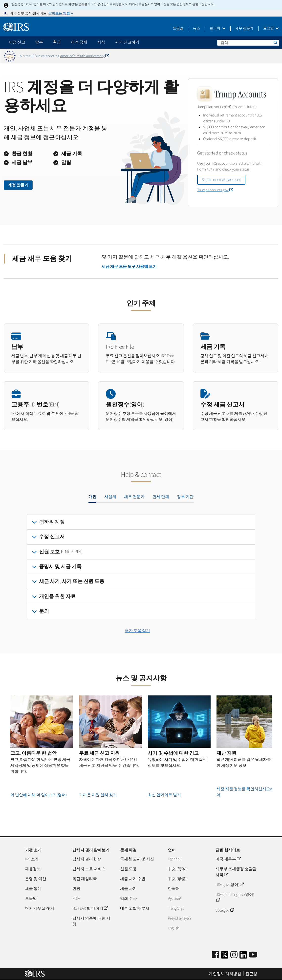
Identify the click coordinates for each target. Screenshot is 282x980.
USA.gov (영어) (230, 885)
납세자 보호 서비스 (89, 869)
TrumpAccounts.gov (215, 190)
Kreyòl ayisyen (179, 918)
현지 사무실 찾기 (40, 908)
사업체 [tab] (110, 497)
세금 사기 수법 (133, 879)
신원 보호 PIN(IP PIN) (61, 552)
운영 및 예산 (36, 879)
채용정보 (33, 869)
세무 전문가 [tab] (134, 497)
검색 (275, 42)
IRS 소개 (32, 859)
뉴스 (196, 28)
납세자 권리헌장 (87, 859)
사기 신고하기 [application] (127, 42)
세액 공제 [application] (79, 42)
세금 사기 (128, 889)
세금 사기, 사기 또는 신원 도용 (72, 581)
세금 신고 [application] (17, 42)
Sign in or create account (221, 180)
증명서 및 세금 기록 (60, 567)
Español (174, 859)
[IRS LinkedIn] (243, 956)
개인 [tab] (92, 497)
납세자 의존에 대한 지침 (91, 921)
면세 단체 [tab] (161, 497)
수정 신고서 (52, 537)
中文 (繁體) (177, 879)
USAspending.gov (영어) (235, 898)
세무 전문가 (244, 28)
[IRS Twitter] (225, 956)
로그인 (271, 28)
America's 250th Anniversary (85, 56)
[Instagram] (234, 955)
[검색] (248, 43)
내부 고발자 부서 (135, 908)
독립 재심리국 (85, 879)
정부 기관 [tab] (185, 497)
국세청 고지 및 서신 (137, 859)
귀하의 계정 (52, 522)
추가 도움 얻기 (137, 631)
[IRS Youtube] (253, 955)
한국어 (218, 28)
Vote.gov (225, 910)
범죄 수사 (128, 899)
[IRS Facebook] (215, 955)
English (174, 928)
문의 (44, 611)
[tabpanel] (141, 567)
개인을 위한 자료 (57, 596)
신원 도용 (128, 869)
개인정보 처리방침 (225, 974)
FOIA (76, 899)
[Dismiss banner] (275, 56)
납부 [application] (39, 42)
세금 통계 (33, 889)
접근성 (251, 974)
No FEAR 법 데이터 (90, 908)
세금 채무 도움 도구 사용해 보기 (129, 267)
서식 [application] (101, 42)
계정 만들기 (18, 185)
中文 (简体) (177, 869)
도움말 (178, 28)
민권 (76, 889)
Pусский (175, 899)
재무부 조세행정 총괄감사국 (236, 872)
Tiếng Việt (176, 908)
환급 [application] (57, 42)
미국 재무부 (228, 859)
